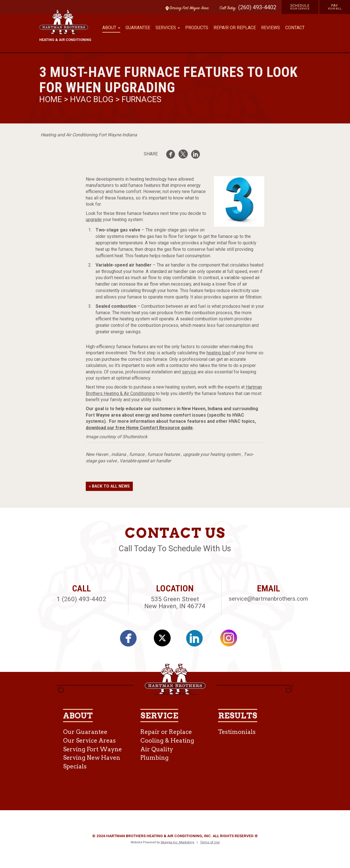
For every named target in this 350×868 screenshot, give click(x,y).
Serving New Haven (92, 758)
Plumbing (155, 758)
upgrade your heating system (212, 454)
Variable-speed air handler (145, 461)
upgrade (94, 220)
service (189, 372)
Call (226, 8)
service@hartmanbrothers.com (268, 599)
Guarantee (138, 28)
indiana (119, 454)
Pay (335, 7)
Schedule (300, 7)
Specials (75, 766)
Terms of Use (210, 842)
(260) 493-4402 (257, 7)
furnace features (164, 454)
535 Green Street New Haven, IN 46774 (175, 602)
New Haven (97, 454)
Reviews (271, 28)
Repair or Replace (235, 28)
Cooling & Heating (167, 740)
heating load (218, 353)
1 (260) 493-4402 (81, 599)
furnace (137, 454)
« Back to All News (109, 486)
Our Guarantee (85, 732)
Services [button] (168, 28)
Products (197, 28)
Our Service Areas (89, 740)
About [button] (111, 28)
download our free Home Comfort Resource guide (139, 428)
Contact (295, 28)
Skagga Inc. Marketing (177, 842)
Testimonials (237, 732)
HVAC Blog (92, 99)
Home (52, 99)
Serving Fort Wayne (92, 749)
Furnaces (142, 99)
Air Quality (157, 749)
